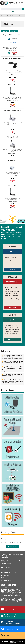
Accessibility (12, 643)
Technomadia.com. (7, 564)
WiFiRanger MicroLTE (13, 137)
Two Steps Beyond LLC (10, 640)
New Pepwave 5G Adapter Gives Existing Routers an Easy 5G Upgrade (12, 356)
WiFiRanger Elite (12, 186)
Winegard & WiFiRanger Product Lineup (12, 35)
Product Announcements (17, 358)
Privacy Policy (6, 641)
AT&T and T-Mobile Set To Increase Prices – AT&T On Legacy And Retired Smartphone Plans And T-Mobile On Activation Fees (12, 381)
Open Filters (5, 31)
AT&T (10, 384)
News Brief (10, 364)
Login (13, 11)
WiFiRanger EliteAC (12, 85)
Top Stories (16, 377)
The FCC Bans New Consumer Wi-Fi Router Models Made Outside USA (12, 375)
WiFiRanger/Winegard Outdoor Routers (12, 58)
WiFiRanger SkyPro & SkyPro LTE (12, 110)
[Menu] (22, 2)
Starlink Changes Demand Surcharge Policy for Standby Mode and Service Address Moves (12, 362)
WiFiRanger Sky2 (12, 160)
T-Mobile (17, 384)
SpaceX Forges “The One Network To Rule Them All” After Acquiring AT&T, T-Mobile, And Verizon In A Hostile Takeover (12, 368)
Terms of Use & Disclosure (17, 641)
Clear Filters (14, 31)
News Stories (10, 358)
